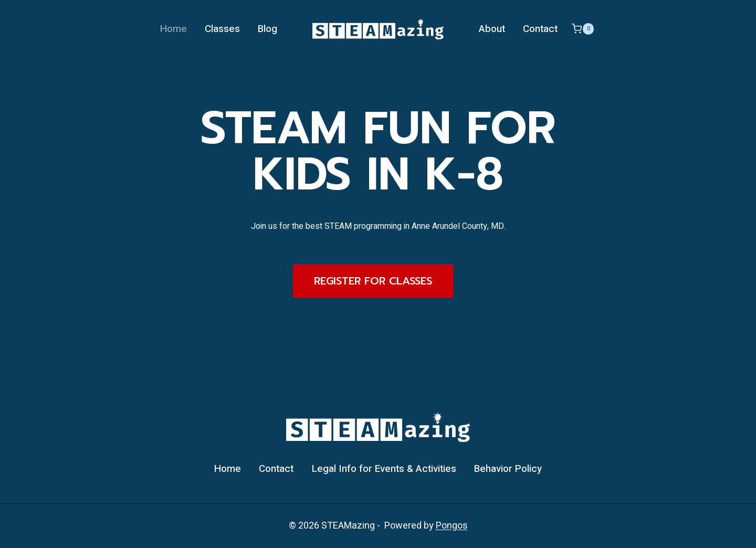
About (492, 29)
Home (174, 29)
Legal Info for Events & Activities (384, 469)
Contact (540, 29)
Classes (222, 29)
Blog (267, 29)
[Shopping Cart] (583, 29)
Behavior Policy (508, 469)
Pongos (452, 526)
